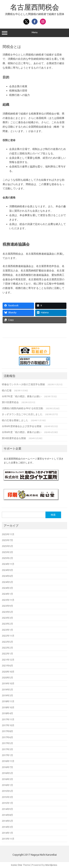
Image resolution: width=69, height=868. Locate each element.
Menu (34, 33)
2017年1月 (7, 755)
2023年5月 (7, 612)
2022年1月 (7, 654)
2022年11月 (8, 636)
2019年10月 (8, 683)
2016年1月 (7, 785)
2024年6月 (7, 576)
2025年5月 (7, 546)
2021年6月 (7, 666)
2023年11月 (8, 600)
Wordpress (51, 865)
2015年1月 (7, 803)
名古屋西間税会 (35, 7)
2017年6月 (7, 737)
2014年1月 (7, 833)
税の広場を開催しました (15, 420)
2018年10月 (8, 707)
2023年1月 (7, 630)
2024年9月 (7, 570)
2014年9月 (7, 809)
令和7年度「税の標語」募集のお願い (22, 396)
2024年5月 (7, 582)
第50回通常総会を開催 (14, 438)
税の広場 (7, 390)
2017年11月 (8, 719)
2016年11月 (8, 761)
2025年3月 (7, 552)
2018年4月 (7, 713)
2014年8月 (7, 815)
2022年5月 (7, 642)
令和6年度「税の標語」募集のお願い (22, 432)
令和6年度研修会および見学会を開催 (22, 426)
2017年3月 (7, 749)
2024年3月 (7, 588)
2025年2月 (7, 558)
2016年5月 (7, 773)
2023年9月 (7, 606)
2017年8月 (7, 731)
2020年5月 (7, 678)
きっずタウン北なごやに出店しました (22, 414)
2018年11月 (8, 701)
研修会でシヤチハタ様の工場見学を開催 (23, 384)
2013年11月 (8, 839)
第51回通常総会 (10, 402)
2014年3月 (7, 827)
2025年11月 (8, 534)
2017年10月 (8, 725)
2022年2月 (7, 648)
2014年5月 (7, 821)
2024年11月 (8, 564)
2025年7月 (7, 540)
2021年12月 (8, 660)
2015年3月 (7, 797)
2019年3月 (7, 695)
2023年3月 (7, 618)
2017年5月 (7, 743)
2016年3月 (7, 779)
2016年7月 (7, 767)
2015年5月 (7, 791)
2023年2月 (7, 624)
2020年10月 (8, 672)
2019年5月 (7, 689)
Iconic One (17, 865)
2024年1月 (7, 594)
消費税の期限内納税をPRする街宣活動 (22, 408)
